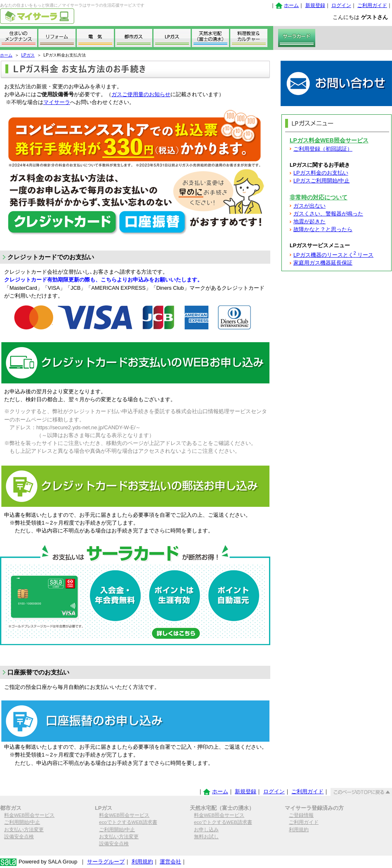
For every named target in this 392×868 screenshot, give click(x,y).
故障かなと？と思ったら (323, 229)
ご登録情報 (301, 815)
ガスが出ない (309, 206)
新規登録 (315, 5)
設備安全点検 (19, 837)
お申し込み (206, 830)
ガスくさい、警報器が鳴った (328, 214)
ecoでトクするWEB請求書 (128, 822)
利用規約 (299, 830)
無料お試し (206, 837)
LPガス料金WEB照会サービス (329, 140)
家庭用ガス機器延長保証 (323, 263)
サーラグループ (106, 862)
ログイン (341, 5)
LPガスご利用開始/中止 (321, 181)
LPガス (28, 55)
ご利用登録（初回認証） (323, 149)
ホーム (291, 5)
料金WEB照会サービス (29, 815)
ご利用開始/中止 (22, 822)
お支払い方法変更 (24, 830)
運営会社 (170, 862)
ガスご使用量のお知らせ (141, 94)
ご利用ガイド (372, 5)
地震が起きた (309, 221)
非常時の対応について (319, 197)
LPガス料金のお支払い (321, 173)
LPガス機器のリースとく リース (333, 255)
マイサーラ (57, 102)
